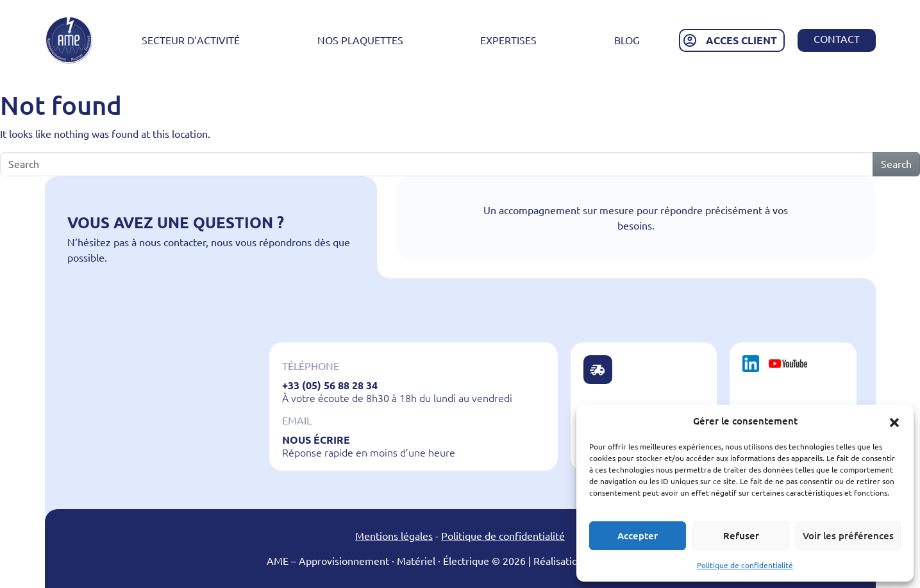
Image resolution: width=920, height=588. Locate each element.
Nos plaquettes (360, 40)
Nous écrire (316, 440)
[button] (894, 421)
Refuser (741, 536)
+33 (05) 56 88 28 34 (330, 385)
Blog (627, 40)
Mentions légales (394, 536)
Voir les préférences (848, 536)
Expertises (508, 40)
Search (896, 164)
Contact (837, 39)
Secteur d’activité (191, 40)
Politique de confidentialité (745, 565)
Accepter (638, 536)
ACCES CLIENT (741, 40)
